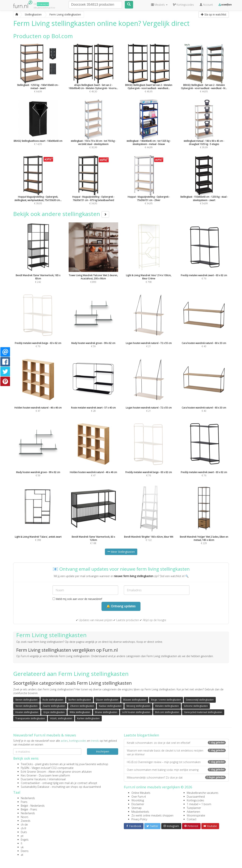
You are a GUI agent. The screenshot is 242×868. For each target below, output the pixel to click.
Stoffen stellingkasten (80, 700)
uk (22, 847)
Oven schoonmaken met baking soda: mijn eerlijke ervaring (176, 770)
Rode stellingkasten (53, 700)
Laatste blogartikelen (141, 735)
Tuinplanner (194, 808)
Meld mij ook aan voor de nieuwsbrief (77, 599)
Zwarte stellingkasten (54, 706)
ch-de (24, 824)
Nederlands (28, 798)
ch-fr (24, 828)
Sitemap (137, 808)
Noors (25, 817)
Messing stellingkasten (138, 706)
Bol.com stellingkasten (167, 712)
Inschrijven (103, 751)
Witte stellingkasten (80, 712)
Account (206, 5)
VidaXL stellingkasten (61, 718)
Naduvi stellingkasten (110, 706)
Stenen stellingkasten (26, 700)
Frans (24, 802)
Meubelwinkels (140, 812)
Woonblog (138, 800)
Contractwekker (30, 783)
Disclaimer (138, 804)
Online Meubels (141, 793)
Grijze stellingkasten (54, 712)
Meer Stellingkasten (121, 552)
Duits (24, 832)
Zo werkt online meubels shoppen (152, 815)
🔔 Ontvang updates (121, 606)
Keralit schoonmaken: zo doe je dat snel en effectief (176, 743)
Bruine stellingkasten (106, 712)
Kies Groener (29, 775)
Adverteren (193, 812)
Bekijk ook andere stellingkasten (61, 214)
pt (22, 836)
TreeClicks (27, 764)
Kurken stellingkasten (88, 718)
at (22, 855)
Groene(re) (43, 4)
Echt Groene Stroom (33, 772)
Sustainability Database (35, 787)
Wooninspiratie (196, 815)
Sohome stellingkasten (196, 706)
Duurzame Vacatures (34, 779)
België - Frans (29, 809)
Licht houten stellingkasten (136, 712)
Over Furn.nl (139, 797)
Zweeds (26, 821)
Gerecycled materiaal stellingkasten (203, 712)
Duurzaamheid (196, 797)
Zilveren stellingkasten (82, 706)
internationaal (57, 779)
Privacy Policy (139, 819)
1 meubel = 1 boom (199, 804)
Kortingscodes (195, 800)
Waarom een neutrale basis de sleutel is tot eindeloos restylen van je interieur (176, 752)
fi (21, 843)
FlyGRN (25, 768)
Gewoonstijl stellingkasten (200, 700)
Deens (25, 851)
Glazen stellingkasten (107, 700)
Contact (192, 819)
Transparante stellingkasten (30, 718)
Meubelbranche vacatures (203, 793)
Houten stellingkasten (27, 712)
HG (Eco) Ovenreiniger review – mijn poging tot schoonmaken (176, 762)
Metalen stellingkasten (167, 706)
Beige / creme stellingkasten (166, 700)
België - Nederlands (33, 806)
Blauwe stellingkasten (135, 700)
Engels (25, 840)
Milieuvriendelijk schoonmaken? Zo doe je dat (176, 777)
